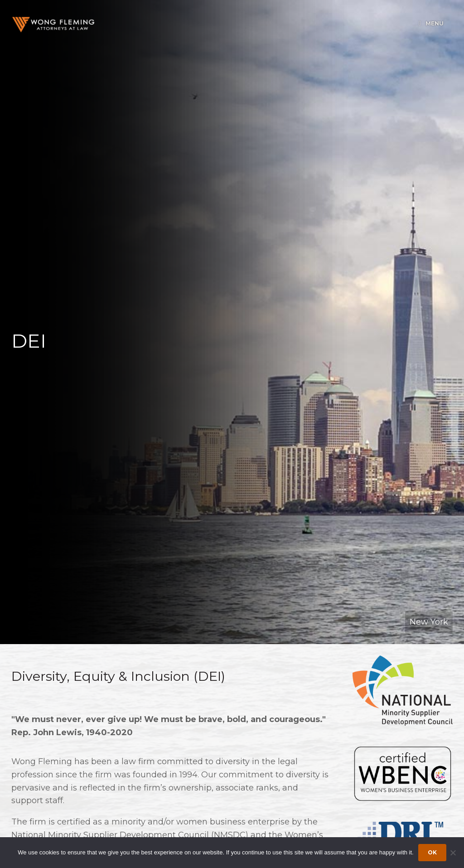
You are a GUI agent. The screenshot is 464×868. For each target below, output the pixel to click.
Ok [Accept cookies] (432, 852)
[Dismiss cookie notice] (453, 853)
